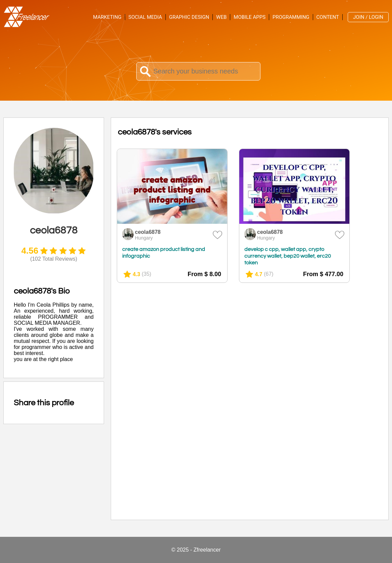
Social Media (145, 17)
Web (221, 17)
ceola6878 (148, 232)
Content (328, 17)
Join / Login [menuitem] (368, 17)
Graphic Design (189, 17)
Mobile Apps (250, 17)
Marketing (107, 17)
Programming (291, 17)
